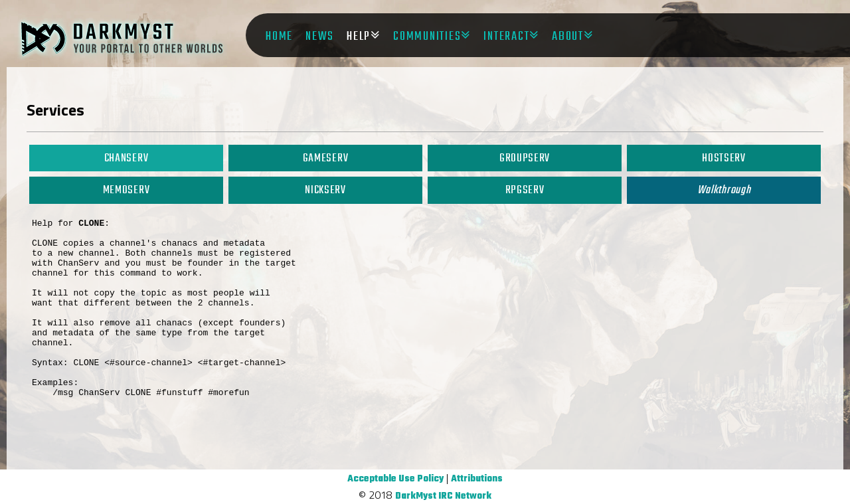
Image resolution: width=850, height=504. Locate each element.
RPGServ (525, 190)
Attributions (477, 479)
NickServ (325, 190)
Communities (427, 37)
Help (359, 37)
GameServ (325, 158)
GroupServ (525, 158)
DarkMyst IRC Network (443, 496)
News (320, 37)
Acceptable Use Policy (395, 479)
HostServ (723, 158)
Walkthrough (724, 190)
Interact (506, 37)
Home (279, 37)
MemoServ (126, 190)
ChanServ (126, 158)
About (568, 37)
